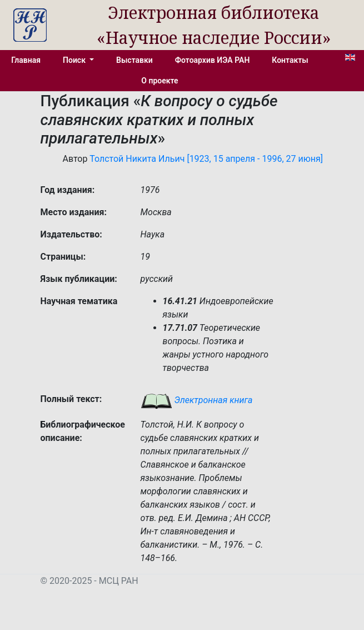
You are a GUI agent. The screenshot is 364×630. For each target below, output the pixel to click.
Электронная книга (197, 400)
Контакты (290, 60)
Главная (26, 60)
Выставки (134, 60)
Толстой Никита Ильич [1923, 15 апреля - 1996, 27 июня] (206, 159)
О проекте (159, 81)
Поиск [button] (75, 60)
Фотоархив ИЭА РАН (213, 60)
